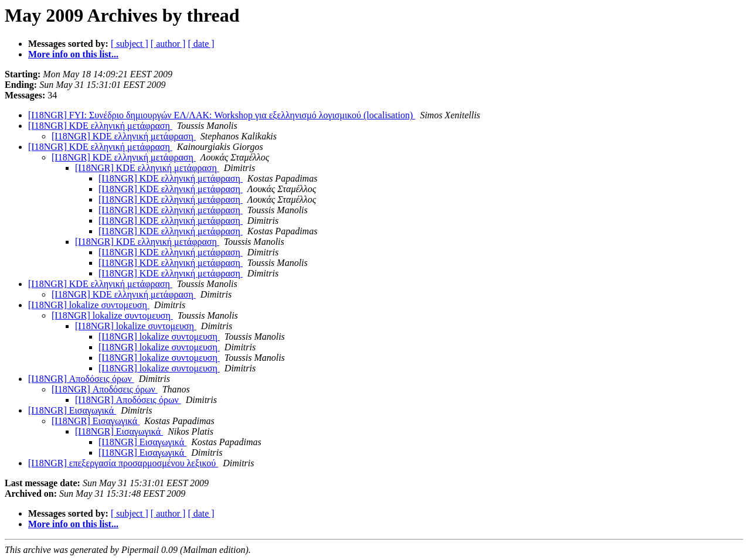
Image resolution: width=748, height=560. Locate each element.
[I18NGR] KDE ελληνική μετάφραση (100, 126)
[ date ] (201, 44)
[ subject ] (130, 44)
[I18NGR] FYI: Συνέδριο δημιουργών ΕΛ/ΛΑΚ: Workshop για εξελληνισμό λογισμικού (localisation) (222, 115)
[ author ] (168, 44)
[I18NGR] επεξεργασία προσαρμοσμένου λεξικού (123, 463)
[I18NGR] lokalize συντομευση (89, 305)
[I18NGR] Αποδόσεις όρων (81, 379)
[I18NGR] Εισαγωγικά (72, 410)
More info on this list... (73, 54)
